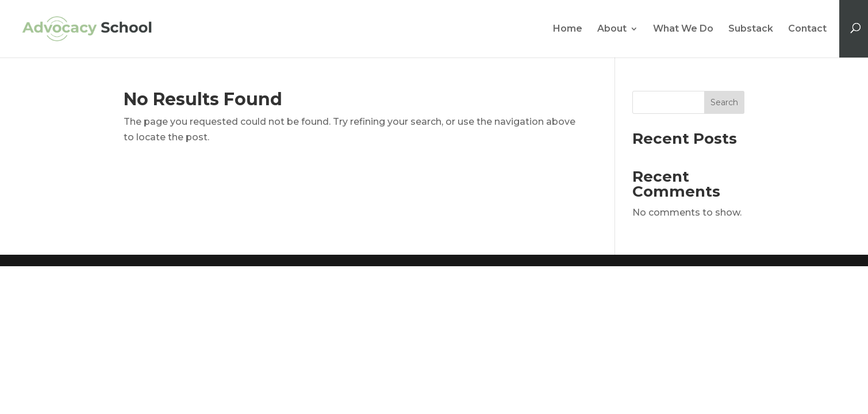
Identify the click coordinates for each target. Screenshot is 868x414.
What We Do (683, 29)
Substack (751, 29)
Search (724, 102)
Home (568, 29)
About (612, 29)
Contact (807, 29)
